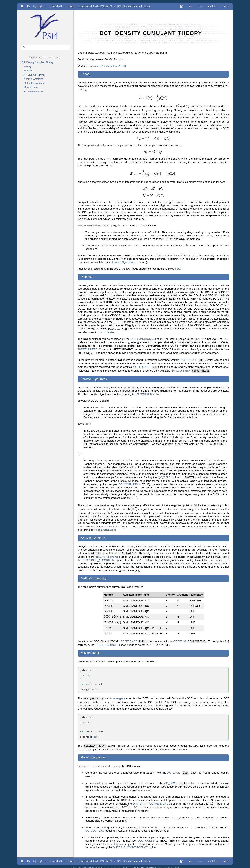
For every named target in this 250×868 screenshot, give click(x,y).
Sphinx (171, 865)
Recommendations (34, 92)
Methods (28, 71)
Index (227, 6)
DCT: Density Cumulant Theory (133, 6)
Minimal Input (31, 87)
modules (213, 6)
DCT (124, 66)
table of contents (45, 57)
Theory (28, 66)
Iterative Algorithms (34, 75)
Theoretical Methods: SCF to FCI (95, 6)
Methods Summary (34, 83)
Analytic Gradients (33, 79)
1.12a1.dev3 (55, 6)
